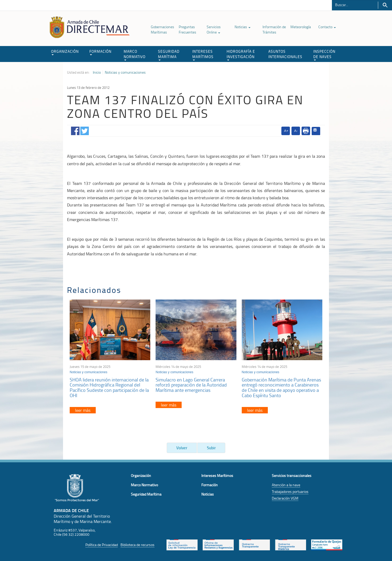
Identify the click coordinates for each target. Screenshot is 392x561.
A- (296, 131)
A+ (286, 131)
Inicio (97, 72)
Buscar (385, 5)
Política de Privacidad (102, 545)
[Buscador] (355, 5)
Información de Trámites (274, 29)
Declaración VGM (285, 498)
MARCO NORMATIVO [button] (135, 55)
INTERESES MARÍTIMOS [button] (203, 55)
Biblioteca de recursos (137, 545)
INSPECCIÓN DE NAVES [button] (324, 55)
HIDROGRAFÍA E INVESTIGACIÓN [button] (241, 55)
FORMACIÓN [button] (100, 52)
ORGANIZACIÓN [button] (65, 52)
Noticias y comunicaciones (125, 72)
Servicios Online (214, 29)
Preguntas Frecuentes (187, 29)
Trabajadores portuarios (290, 491)
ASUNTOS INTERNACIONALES (285, 54)
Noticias (243, 27)
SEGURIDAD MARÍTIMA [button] (169, 55)
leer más (83, 410)
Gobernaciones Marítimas (162, 29)
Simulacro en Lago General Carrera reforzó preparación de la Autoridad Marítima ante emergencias (191, 385)
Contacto (327, 27)
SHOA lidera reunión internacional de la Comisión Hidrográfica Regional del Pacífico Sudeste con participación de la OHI (109, 387)
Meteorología (301, 27)
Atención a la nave (286, 485)
